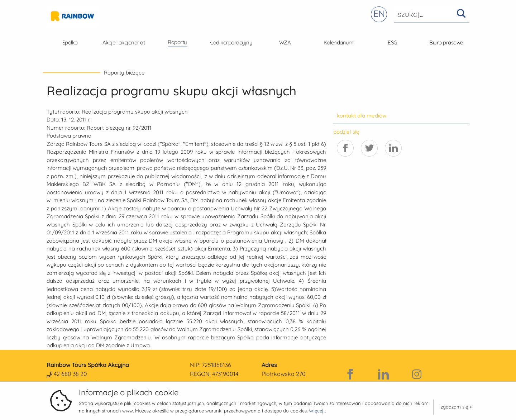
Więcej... (317, 411)
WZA (285, 42)
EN (379, 13)
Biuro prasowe (446, 42)
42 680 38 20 (70, 374)
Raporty (177, 42)
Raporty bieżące (124, 73)
